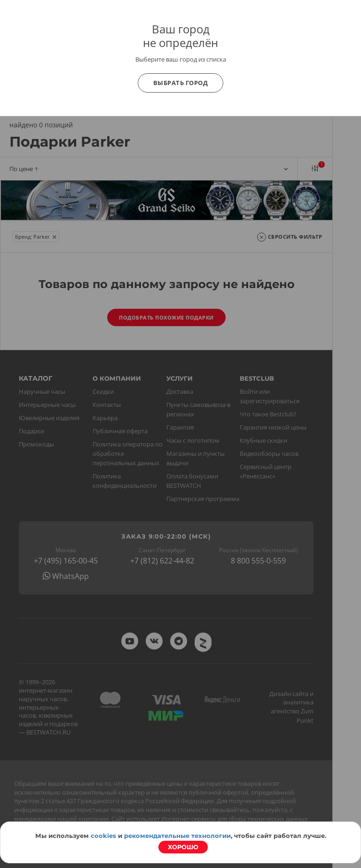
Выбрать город (181, 83)
